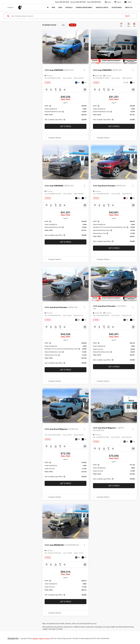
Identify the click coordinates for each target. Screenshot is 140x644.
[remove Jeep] (64, 25)
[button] (86, 47)
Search (127, 16)
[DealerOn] (13, 638)
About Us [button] (129, 7)
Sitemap (42, 639)
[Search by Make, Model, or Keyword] (67, 16)
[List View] (134, 25)
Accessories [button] (117, 7)
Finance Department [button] (84, 7)
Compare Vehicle (55, 138)
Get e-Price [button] (66, 126)
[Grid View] (128, 25)
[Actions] (84, 70)
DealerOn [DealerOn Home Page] (35, 639)
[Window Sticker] (85, 90)
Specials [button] (69, 7)
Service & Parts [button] (102, 7)
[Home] (48, 7)
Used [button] (60, 7)
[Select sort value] (122, 25)
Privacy (47, 639)
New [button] (53, 7)
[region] (66, 114)
